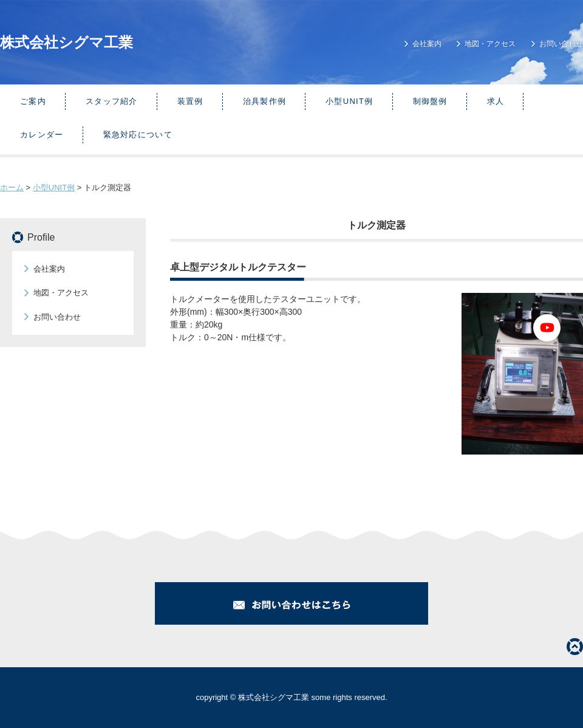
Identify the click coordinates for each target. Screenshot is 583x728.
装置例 (190, 101)
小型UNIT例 (349, 101)
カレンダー (42, 135)
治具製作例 (265, 101)
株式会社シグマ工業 (66, 42)
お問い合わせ (561, 44)
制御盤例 (430, 101)
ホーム (12, 187)
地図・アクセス (490, 44)
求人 (496, 101)
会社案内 (427, 44)
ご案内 (33, 101)
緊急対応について (138, 135)
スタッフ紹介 (112, 101)
